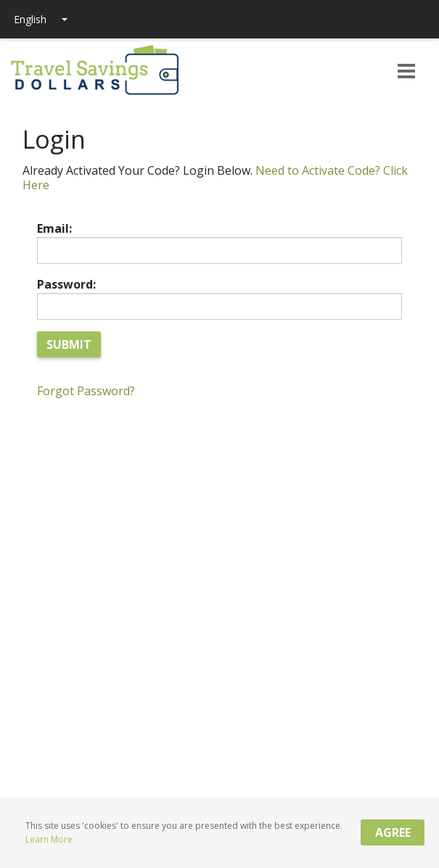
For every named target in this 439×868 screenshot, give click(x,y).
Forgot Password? (86, 391)
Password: (66, 284)
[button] (406, 73)
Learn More (49, 839)
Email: (54, 228)
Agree (393, 832)
